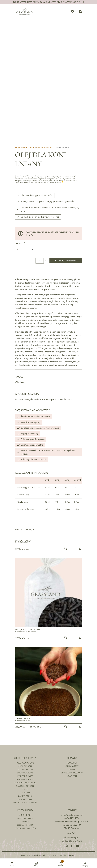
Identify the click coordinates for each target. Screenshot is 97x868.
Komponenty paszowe (44, 147)
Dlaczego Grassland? (72, 773)
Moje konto (25, 815)
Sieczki (25, 789)
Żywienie (32, 147)
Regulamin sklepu (25, 825)
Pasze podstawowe (22, 543)
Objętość (20, 244)
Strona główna (21, 147)
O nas (72, 769)
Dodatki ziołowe (25, 773)
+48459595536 (72, 818)
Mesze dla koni (25, 766)
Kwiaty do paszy (25, 776)
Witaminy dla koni (25, 779)
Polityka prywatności (25, 828)
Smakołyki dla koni (25, 786)
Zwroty (25, 822)
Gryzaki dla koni (25, 769)
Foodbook (72, 763)
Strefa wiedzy (72, 766)
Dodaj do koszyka (66, 260)
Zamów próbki (25, 796)
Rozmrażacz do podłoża (25, 803)
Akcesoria (25, 793)
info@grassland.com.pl (72, 815)
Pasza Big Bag (25, 799)
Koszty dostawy (25, 818)
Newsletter (72, 776)
